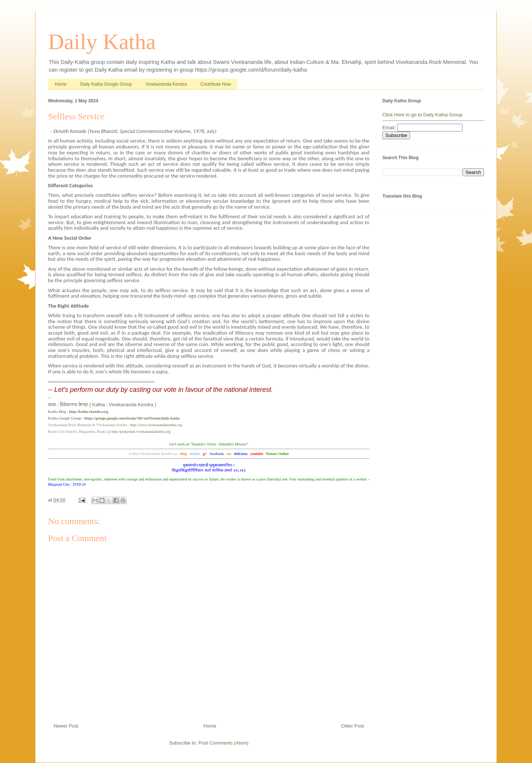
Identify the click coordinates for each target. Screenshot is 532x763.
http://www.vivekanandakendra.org (156, 425)
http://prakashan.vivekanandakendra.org (141, 432)
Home (61, 84)
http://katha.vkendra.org (89, 412)
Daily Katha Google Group (106, 84)
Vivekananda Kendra (166, 84)
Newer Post (66, 726)
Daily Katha (102, 42)
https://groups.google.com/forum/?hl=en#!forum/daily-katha (132, 418)
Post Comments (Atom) (223, 743)
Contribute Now (216, 84)
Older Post (353, 726)
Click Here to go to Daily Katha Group (422, 115)
